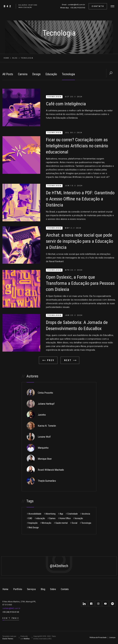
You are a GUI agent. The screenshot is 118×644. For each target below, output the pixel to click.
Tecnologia (68, 74)
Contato (65, 589)
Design (36, 74)
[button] (112, 6)
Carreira (23, 74)
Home (6, 58)
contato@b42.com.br (76, 5)
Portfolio (18, 589)
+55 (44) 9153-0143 (78, 8)
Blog (15, 58)
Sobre (53, 589)
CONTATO (98, 6)
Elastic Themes (8, 639)
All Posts (8, 74)
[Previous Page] (48, 360)
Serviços (31, 589)
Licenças (112, 638)
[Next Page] (70, 360)
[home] (19, 6)
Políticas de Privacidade (98, 638)
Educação (51, 74)
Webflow (27, 639)
